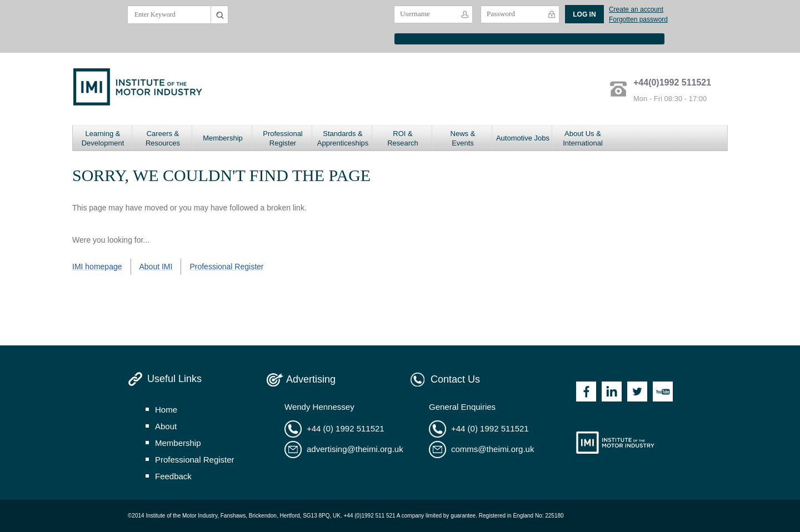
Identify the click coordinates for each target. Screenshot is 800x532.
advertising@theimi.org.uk (355, 449)
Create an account (636, 9)
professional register (195, 460)
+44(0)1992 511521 (672, 82)
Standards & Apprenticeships (343, 138)
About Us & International (583, 138)
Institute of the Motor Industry (615, 443)
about (166, 426)
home (166, 410)
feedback (173, 476)
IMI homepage (97, 267)
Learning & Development (103, 138)
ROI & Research (403, 138)
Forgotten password (638, 19)
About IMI (156, 267)
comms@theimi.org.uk (492, 449)
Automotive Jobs (523, 138)
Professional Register (283, 138)
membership (178, 443)
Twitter (637, 392)
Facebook (586, 392)
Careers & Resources (163, 138)
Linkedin (612, 392)
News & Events (463, 138)
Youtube (663, 392)
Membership (223, 138)
